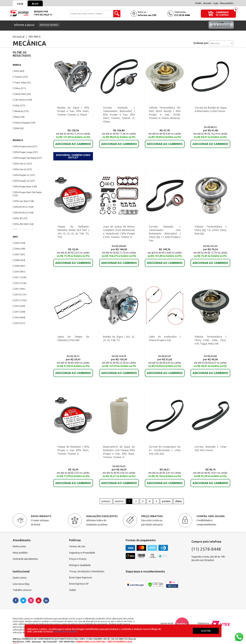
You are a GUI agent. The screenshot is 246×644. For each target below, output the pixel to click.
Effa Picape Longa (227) (25, 152)
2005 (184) (19, 243)
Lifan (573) (19, 105)
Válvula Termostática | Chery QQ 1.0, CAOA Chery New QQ (210, 221)
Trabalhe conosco (22, 582)
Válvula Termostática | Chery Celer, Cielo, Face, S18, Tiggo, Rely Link (210, 332)
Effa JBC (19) (20, 218)
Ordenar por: (201, 43)
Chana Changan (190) (24, 123)
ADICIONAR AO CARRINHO (73, 142)
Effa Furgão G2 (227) (24, 181)
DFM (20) (18, 128)
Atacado (207, 3)
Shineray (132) (21, 111)
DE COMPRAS (222, 15)
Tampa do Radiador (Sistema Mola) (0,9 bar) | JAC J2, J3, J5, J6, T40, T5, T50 (73, 221)
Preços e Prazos (78, 551)
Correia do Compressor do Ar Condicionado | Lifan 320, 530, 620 (165, 442)
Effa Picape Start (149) (25, 187)
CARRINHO (222, 12)
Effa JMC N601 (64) (23, 224)
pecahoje (19, 37)
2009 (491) (19, 266)
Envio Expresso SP (79, 576)
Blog (35, 4)
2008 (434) (19, 260)
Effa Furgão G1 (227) (24, 175)
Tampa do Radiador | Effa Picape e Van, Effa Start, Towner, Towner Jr (73, 442)
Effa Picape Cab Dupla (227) (27, 158)
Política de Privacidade (65, 631)
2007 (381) (19, 254)
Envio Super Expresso (81, 570)
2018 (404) (19, 317)
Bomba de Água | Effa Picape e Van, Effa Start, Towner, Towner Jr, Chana (73, 111)
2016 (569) (19, 306)
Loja (20, 4)
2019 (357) (19, 323)
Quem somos (20, 570)
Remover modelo (49, 25)
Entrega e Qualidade (80, 557)
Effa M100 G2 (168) (23, 213)
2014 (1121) (20, 295)
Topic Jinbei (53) (22, 83)
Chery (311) (19, 88)
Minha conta (19, 538)
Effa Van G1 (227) (22, 164)
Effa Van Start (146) (23, 201)
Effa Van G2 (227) (22, 169)
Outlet (198, 3)
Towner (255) (20, 77)
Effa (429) (19, 71)
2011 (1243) (20, 277)
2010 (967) (19, 272)
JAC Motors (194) (22, 100)
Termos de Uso (77, 538)
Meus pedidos (227, 3)
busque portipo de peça (43, 13)
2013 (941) (19, 289)
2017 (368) (19, 312)
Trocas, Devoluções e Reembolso (87, 563)
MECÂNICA (35, 37)
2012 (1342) (20, 283)
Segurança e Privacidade (82, 545)
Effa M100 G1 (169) (23, 207)
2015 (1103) (20, 300)
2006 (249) (19, 249)
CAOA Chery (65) (22, 94)
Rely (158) (19, 117)
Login (216, 3)
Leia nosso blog (21, 576)
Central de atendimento (25, 551)
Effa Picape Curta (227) (25, 146)
